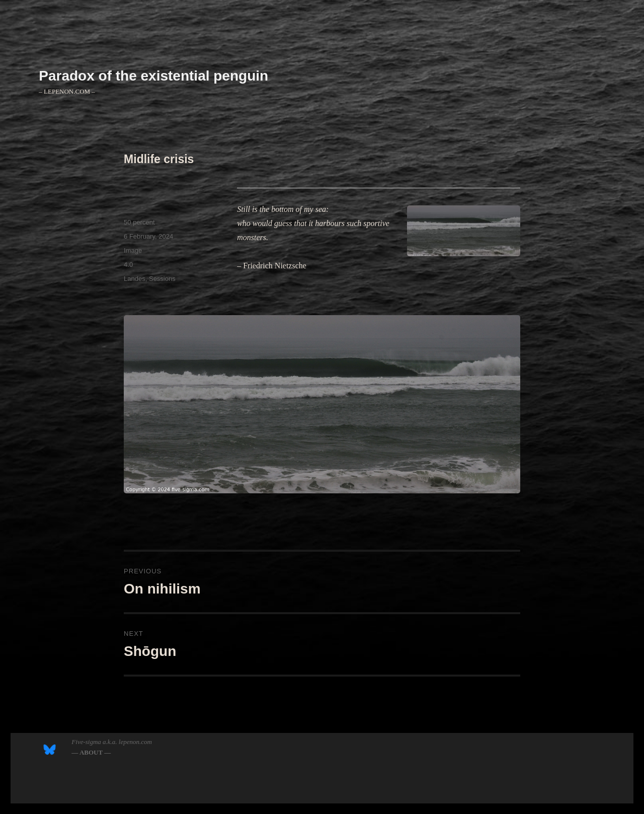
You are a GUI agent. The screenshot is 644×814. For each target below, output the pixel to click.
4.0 (128, 265)
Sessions (162, 279)
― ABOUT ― (91, 752)
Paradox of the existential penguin (153, 76)
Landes (135, 279)
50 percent (139, 222)
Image (133, 250)
